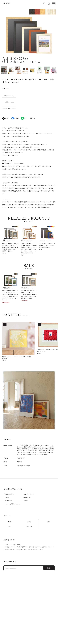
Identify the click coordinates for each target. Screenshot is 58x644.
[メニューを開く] (54, 3)
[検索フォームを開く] (44, 3)
